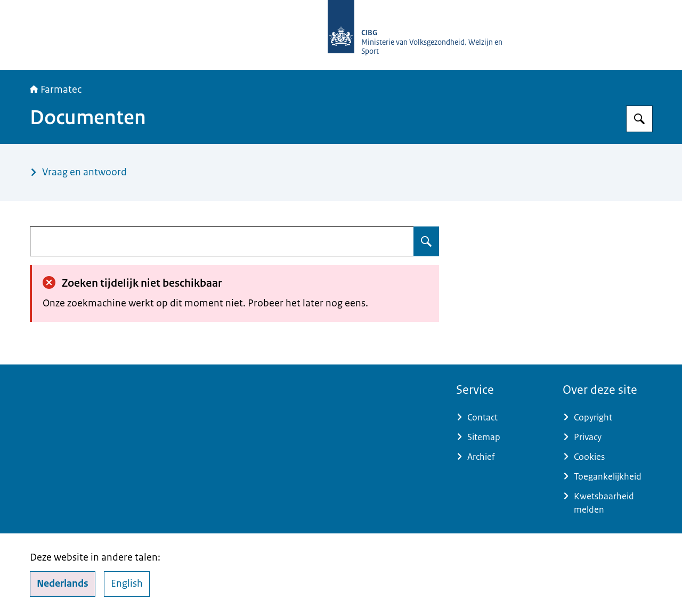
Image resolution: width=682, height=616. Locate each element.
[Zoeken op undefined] (426, 241)
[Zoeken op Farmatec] (639, 119)
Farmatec (56, 90)
